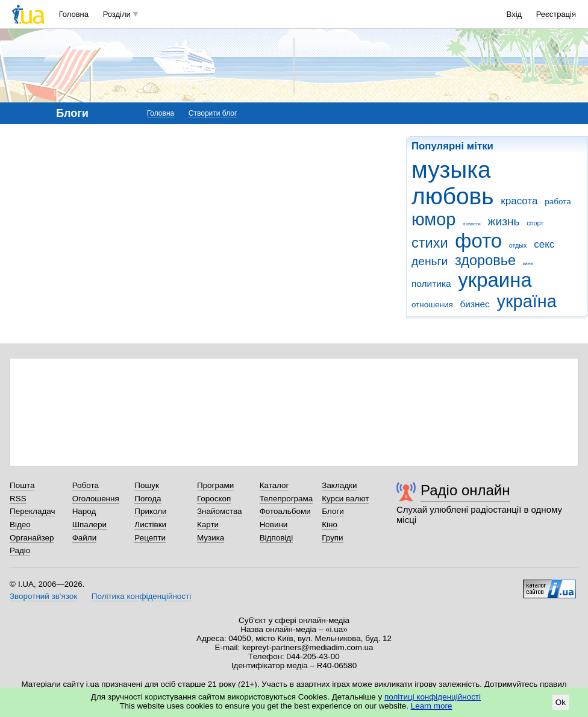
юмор (433, 219)
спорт (535, 223)
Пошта (22, 485)
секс (544, 244)
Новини (274, 524)
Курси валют (345, 499)
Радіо (20, 550)
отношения (432, 305)
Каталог (274, 485)
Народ (84, 511)
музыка (451, 170)
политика (431, 283)
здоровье (485, 260)
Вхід (514, 14)
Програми (215, 485)
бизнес (474, 304)
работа (558, 202)
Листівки (150, 524)
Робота (86, 485)
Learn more (432, 706)
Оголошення (96, 499)
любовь (452, 196)
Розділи (117, 14)
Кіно (330, 524)
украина (495, 280)
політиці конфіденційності (433, 697)
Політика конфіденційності (141, 596)
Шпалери (89, 524)
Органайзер (32, 538)
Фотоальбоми (285, 511)
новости (472, 224)
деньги (430, 261)
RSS (18, 499)
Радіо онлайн (465, 490)
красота (519, 201)
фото (478, 241)
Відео (20, 524)
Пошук (147, 485)
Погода (148, 499)
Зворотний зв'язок (43, 596)
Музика (211, 538)
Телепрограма (286, 499)
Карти (208, 524)
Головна (74, 14)
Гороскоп (214, 499)
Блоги (333, 511)
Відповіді (277, 538)
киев (528, 264)
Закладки (339, 485)
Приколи (150, 511)
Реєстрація (556, 14)
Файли (85, 538)
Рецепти (150, 538)
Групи (332, 538)
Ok (561, 702)
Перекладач (32, 511)
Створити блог (213, 113)
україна (527, 301)
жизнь (504, 221)
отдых (518, 245)
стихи (430, 243)
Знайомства (220, 511)
